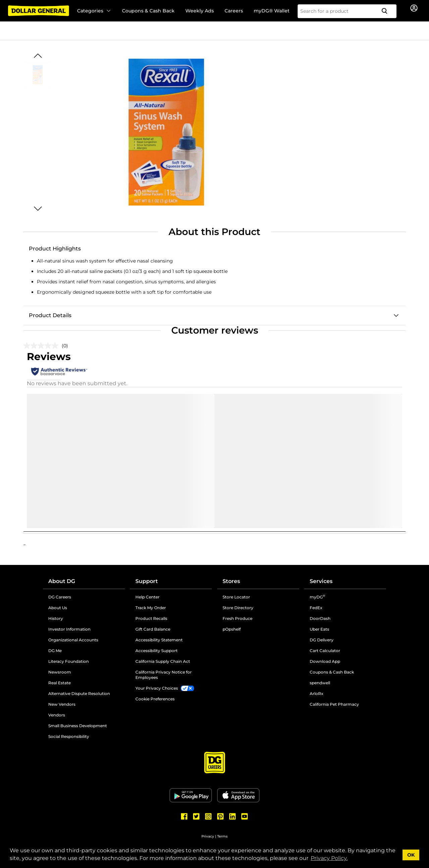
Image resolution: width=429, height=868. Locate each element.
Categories (94, 11)
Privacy (208, 836)
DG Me (55, 651)
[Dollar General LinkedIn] (233, 816)
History (56, 618)
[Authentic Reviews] (59, 371)
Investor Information (69, 629)
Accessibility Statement (159, 640)
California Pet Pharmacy (334, 704)
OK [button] (411, 855)
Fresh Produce (237, 618)
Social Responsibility (69, 736)
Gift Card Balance (153, 629)
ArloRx (317, 693)
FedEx (316, 608)
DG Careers (60, 597)
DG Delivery (322, 640)
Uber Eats (319, 629)
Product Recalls (151, 618)
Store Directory (238, 608)
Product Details (50, 315)
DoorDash (320, 618)
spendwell (320, 683)
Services (321, 581)
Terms (222, 836)
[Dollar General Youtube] (245, 816)
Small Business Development (78, 726)
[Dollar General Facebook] (184, 816)
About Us (58, 608)
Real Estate (59, 683)
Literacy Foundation (69, 661)
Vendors (57, 715)
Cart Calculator (325, 651)
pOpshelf (232, 629)
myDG (317, 597)
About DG (62, 581)
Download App (325, 661)
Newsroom (60, 672)
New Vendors (62, 704)
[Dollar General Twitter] (196, 816)
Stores (231, 581)
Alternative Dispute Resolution (79, 693)
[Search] (387, 11)
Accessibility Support (157, 651)
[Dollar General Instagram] (208, 816)
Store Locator (236, 597)
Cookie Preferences (155, 699)
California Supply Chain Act (163, 661)
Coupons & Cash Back (148, 11)
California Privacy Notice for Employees (164, 675)
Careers (234, 11)
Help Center (147, 597)
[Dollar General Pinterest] (221, 816)
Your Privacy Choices (157, 688)
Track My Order (151, 608)
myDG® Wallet (272, 11)
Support (147, 581)
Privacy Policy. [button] (329, 858)
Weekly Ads (200, 11)
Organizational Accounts (73, 640)
